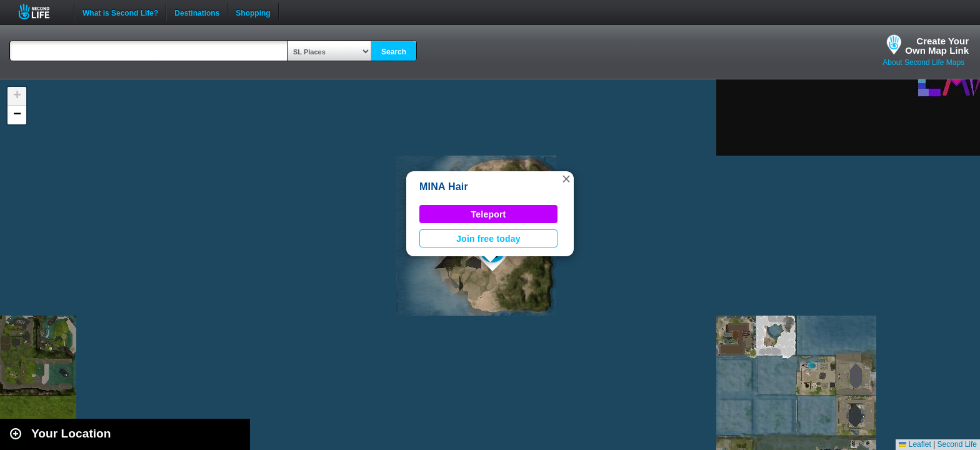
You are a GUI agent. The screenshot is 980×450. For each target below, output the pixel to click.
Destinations (197, 12)
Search (394, 52)
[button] (566, 179)
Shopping (253, 12)
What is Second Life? (120, 12)
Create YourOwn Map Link (937, 46)
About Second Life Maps (923, 62)
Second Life (41, 12)
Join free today (488, 239)
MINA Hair (444, 187)
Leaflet (915, 444)
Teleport (489, 214)
